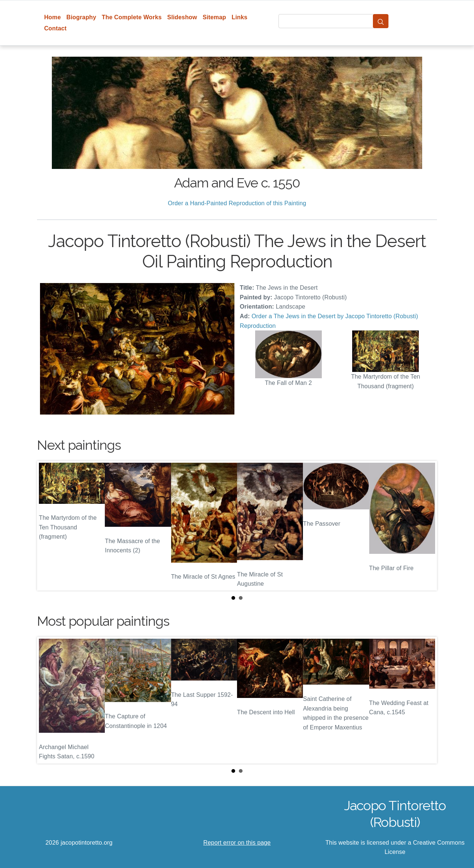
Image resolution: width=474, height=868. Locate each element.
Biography (81, 17)
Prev (49, 526)
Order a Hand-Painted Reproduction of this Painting (237, 203)
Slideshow (182, 17)
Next (425, 526)
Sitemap (214, 17)
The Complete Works (132, 17)
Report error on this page (237, 843)
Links (240, 17)
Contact (55, 28)
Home (52, 17)
